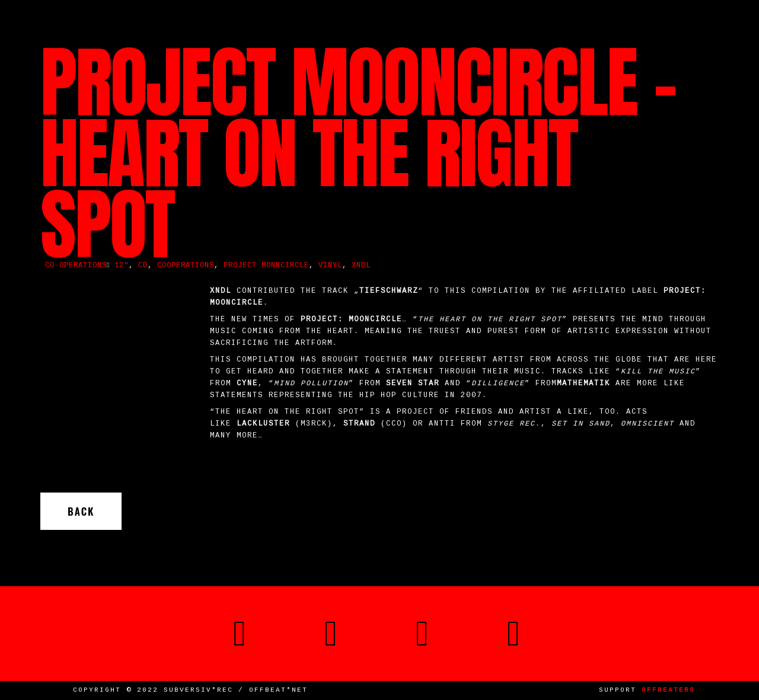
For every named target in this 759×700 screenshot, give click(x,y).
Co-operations (76, 266)
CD (143, 266)
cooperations (186, 266)
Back (81, 511)
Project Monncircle (266, 266)
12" (122, 266)
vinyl (330, 266)
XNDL (361, 266)
